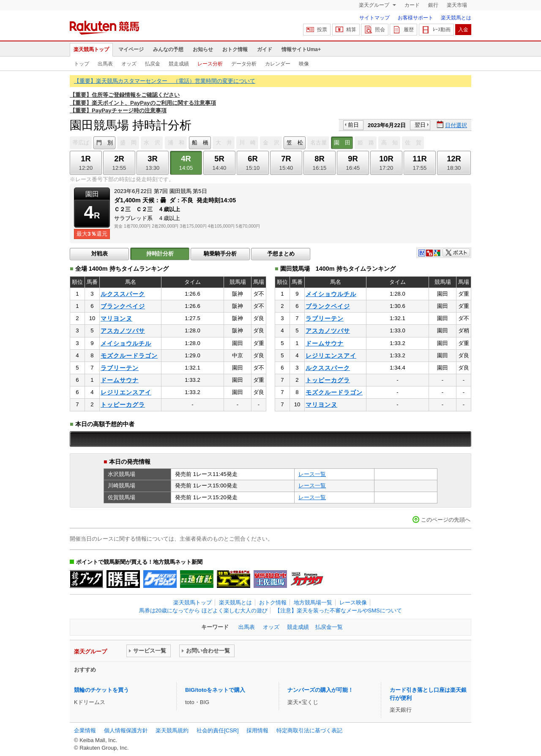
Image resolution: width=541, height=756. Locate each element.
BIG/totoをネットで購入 (215, 690)
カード (412, 5)
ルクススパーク (123, 294)
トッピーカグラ (123, 405)
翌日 (420, 125)
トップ (82, 64)
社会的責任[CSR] (218, 730)
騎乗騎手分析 (220, 254)
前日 (353, 125)
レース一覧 (312, 474)
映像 (304, 64)
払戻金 (153, 64)
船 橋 (200, 143)
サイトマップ (374, 18)
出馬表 (105, 64)
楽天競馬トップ (91, 49)
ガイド (265, 49)
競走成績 (179, 64)
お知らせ (203, 49)
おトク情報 (235, 49)
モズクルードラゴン (129, 356)
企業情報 (85, 730)
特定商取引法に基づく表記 (309, 730)
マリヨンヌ (116, 318)
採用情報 (257, 730)
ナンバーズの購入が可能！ (320, 690)
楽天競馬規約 (172, 730)
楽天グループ (375, 5)
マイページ (131, 49)
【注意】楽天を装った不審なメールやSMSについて (338, 611)
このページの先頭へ (446, 520)
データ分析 (244, 64)
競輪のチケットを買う (101, 690)
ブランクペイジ (123, 306)
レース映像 (353, 602)
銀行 (433, 5)
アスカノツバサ (123, 331)
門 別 (105, 143)
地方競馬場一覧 (313, 602)
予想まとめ (281, 254)
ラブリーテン (120, 368)
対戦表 (100, 254)
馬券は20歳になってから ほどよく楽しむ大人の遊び (203, 611)
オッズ (129, 64)
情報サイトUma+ (301, 49)
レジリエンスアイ (126, 392)
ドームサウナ (120, 380)
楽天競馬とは (456, 18)
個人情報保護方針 (126, 730)
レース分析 (210, 64)
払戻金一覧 (329, 627)
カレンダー (278, 64)
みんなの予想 (168, 49)
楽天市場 (457, 5)
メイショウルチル (126, 343)
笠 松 (295, 143)
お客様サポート (415, 18)
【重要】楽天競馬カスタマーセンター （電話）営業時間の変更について (165, 81)
